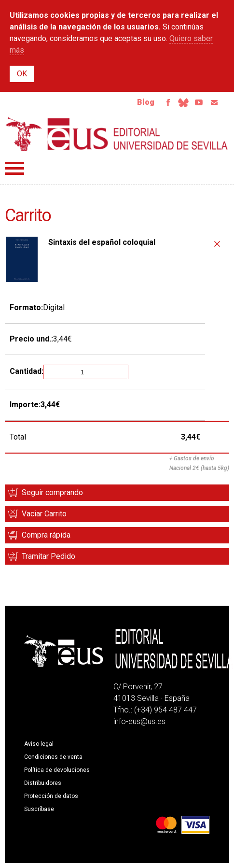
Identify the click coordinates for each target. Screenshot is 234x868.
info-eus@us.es (139, 721)
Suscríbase (39, 809)
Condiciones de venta (53, 757)
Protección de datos (51, 796)
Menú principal (14, 168)
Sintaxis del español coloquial (102, 242)
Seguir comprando (52, 492)
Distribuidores (43, 783)
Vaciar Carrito (44, 514)
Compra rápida (46, 535)
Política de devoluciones (57, 770)
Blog (146, 102)
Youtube (199, 102)
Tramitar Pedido (48, 556)
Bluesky (183, 102)
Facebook (168, 102)
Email (214, 102)
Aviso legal (39, 744)
